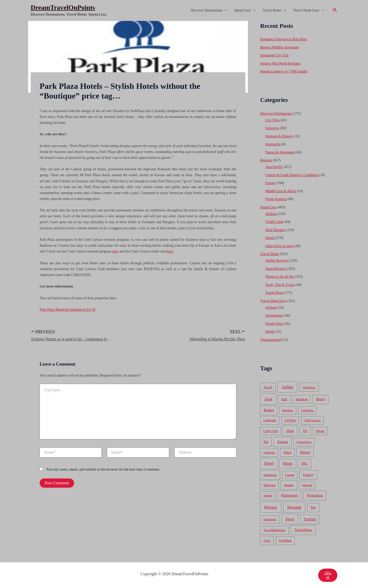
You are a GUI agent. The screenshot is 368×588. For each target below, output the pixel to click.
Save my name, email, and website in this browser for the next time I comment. (103, 469)
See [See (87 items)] (313, 507)
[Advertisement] (184, 59)
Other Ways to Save (279, 246)
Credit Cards (274, 222)
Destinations (274, 315)
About (328, 575)
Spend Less (245, 10)
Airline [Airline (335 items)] (287, 387)
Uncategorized (271, 340)
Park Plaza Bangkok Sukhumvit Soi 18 (67, 310)
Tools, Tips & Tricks (280, 285)
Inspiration (273, 144)
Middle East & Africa (281, 191)
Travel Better (274, 10)
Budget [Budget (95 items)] (269, 410)
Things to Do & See (280, 277)
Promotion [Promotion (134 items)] (315, 495)
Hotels (270, 238)
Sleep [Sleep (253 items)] (290, 519)
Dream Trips (274, 324)
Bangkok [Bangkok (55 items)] (302, 399)
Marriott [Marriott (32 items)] (307, 485)
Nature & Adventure (280, 152)
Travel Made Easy (309, 10)
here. (170, 251)
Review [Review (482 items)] (271, 507)
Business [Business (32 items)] (288, 410)
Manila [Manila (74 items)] (289, 485)
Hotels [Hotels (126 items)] (288, 463)
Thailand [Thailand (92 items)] (310, 519)
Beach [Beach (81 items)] (320, 399)
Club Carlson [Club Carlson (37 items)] (312, 420)
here (116, 251)
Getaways (272, 128)
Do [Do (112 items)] (305, 431)
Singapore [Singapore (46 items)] (270, 519)
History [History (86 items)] (305, 452)
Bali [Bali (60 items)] (284, 399)
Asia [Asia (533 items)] (268, 399)
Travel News (274, 293)
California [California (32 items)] (308, 410)
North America (276, 199)
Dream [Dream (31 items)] (320, 431)
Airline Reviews (277, 261)
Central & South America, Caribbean (292, 175)
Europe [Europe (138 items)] (283, 442)
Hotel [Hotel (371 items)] (269, 463)
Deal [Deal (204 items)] (290, 431)
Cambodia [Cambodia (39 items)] (270, 420)
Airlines (271, 214)
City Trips (272, 120)
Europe (270, 183)
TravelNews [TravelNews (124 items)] (303, 530)
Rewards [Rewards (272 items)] (294, 507)
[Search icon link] (335, 10)
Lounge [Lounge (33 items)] (290, 475)
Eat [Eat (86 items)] (266, 442)
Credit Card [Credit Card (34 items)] (271, 431)
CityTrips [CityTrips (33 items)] (290, 420)
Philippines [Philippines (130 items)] (289, 495)
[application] (225, 10)
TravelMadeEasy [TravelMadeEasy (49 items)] (275, 530)
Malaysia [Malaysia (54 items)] (269, 485)
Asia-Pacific (274, 167)
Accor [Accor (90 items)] (268, 387)
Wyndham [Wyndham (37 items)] (285, 541)
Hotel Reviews (276, 269)
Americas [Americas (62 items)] (309, 387)
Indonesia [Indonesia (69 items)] (270, 475)
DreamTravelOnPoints (63, 8)
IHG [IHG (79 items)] (304, 464)
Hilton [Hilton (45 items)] (287, 452)
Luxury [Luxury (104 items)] (308, 475)
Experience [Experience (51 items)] (304, 442)
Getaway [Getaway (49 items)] (269, 452)
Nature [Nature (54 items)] (268, 495)
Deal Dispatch (275, 230)
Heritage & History (279, 136)
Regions (266, 160)
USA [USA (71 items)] (267, 540)
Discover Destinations (209, 10)
